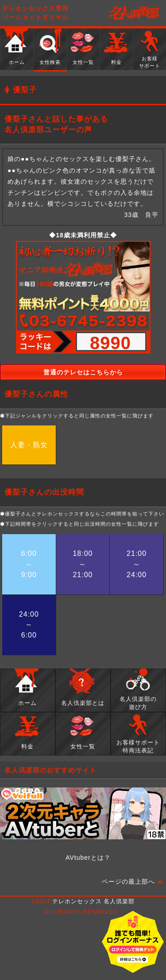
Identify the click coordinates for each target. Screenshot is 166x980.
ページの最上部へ (133, 882)
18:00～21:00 (83, 564)
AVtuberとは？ (88, 858)
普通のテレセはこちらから (83, 372)
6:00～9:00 (29, 564)
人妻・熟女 (29, 445)
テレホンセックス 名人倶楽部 (94, 901)
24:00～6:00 (29, 625)
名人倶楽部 (135, 13)
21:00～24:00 (137, 564)
